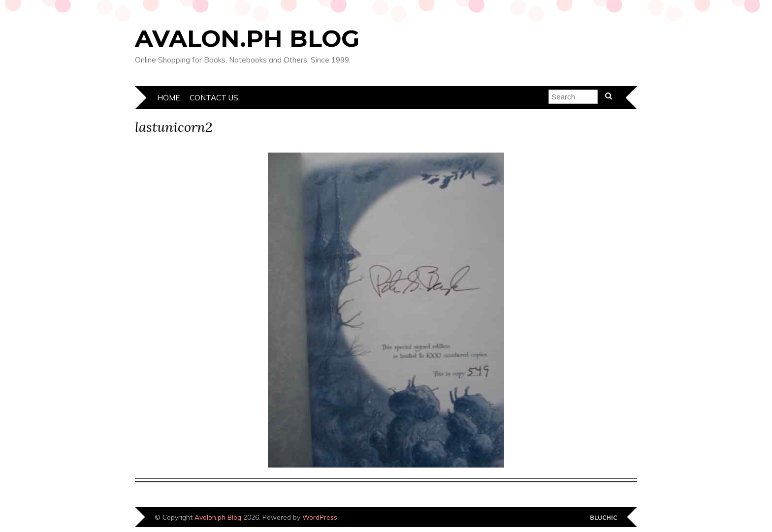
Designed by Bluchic (604, 518)
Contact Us (214, 98)
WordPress (320, 517)
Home (168, 98)
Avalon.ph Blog (247, 38)
